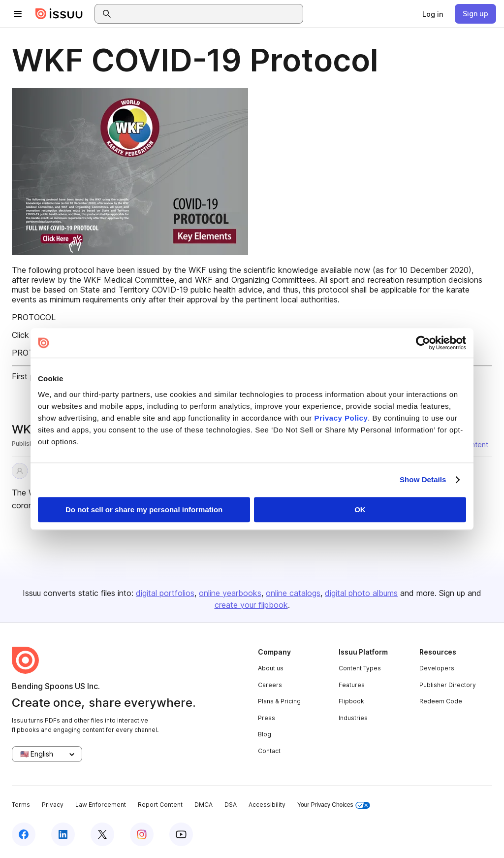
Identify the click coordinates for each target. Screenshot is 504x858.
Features (352, 685)
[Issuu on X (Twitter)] (102, 834)
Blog (265, 734)
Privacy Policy (341, 418)
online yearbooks (230, 593)
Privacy (53, 805)
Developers (437, 668)
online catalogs (293, 593)
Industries (353, 718)
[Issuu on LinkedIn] (63, 834)
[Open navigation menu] (18, 14)
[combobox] (208, 14)
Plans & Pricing (279, 701)
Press (267, 718)
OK (360, 510)
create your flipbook (251, 605)
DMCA (204, 805)
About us (271, 668)
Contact (269, 751)
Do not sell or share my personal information (144, 510)
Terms (21, 805)
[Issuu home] (59, 14)
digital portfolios (165, 593)
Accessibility (267, 805)
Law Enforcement (101, 805)
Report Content (160, 805)
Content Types (360, 668)
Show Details (423, 479)
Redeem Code (441, 701)
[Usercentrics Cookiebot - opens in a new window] (423, 343)
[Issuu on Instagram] (142, 834)
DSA (231, 805)
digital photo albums (361, 593)
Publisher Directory (448, 685)
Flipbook (351, 701)
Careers (270, 685)
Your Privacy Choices (334, 805)
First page (30, 376)
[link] (433, 14)
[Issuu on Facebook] (24, 834)
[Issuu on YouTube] (181, 834)
